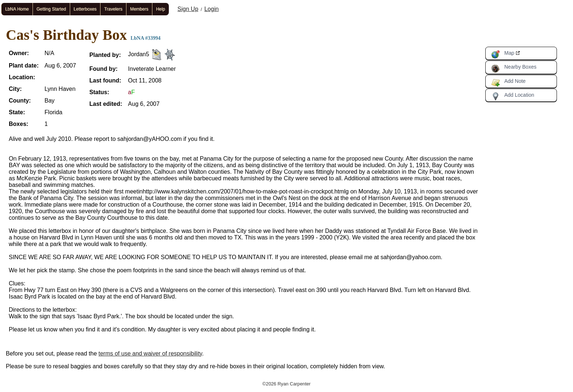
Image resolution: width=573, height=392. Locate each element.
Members (139, 9)
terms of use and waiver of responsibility (150, 353)
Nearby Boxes (514, 68)
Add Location (513, 96)
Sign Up (188, 9)
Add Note (508, 82)
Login (211, 9)
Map (503, 54)
